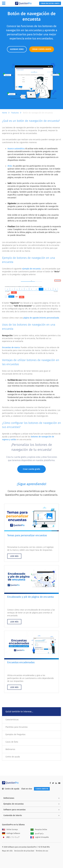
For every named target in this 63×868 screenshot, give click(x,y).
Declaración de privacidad (24, 851)
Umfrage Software (11, 833)
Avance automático (16, 149)
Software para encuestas (15, 810)
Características (12, 720)
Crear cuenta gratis (31, 469)
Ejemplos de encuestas (14, 804)
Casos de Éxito (12, 742)
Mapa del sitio (7, 851)
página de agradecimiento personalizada (41, 318)
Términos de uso (42, 851)
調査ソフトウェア (11, 837)
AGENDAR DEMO (17, 49)
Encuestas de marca (11, 347)
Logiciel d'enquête (40, 837)
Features (17, 113)
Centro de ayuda (13, 757)
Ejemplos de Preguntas (15, 734)
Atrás (10, 166)
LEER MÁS (14, 556)
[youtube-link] (59, 783)
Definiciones (9, 798)
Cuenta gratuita (42, 789)
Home (6, 113)
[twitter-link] (53, 783)
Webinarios (10, 749)
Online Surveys (10, 830)
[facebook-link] (50, 783)
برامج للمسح (37, 833)
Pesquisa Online (39, 830)
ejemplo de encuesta (31, 269)
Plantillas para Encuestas (17, 727)
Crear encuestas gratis (50, 3)
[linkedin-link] (56, 783)
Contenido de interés (13, 815)
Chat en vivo (27, 789)
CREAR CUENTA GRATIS (42, 49)
